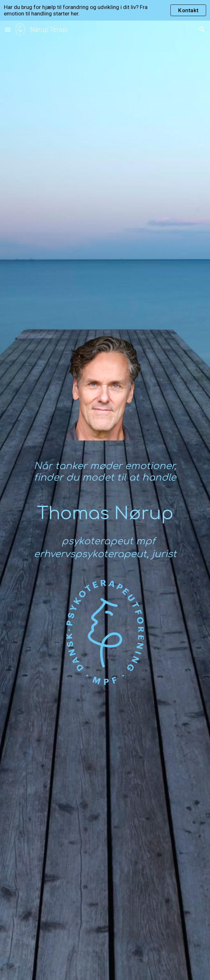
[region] (105, 10)
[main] (105, 475)
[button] (8, 29)
